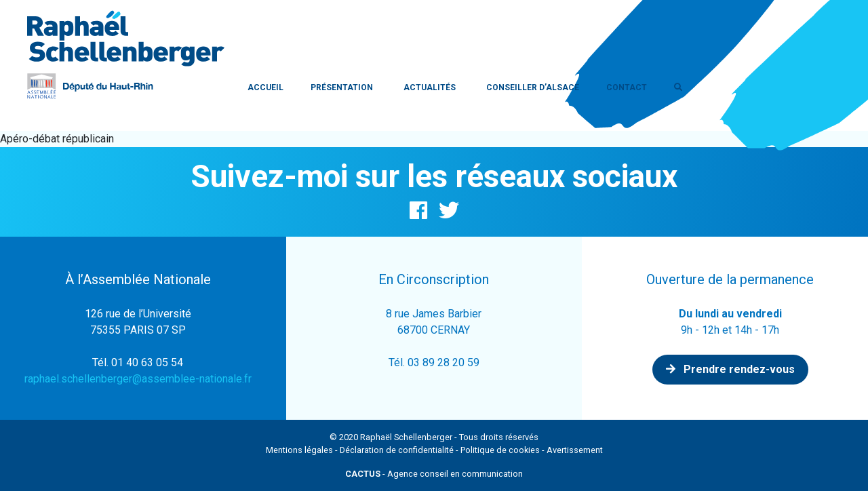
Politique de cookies (500, 450)
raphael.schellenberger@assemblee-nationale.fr (138, 379)
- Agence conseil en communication (434, 474)
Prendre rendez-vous (730, 369)
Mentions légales (299, 450)
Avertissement (575, 450)
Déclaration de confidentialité (397, 450)
